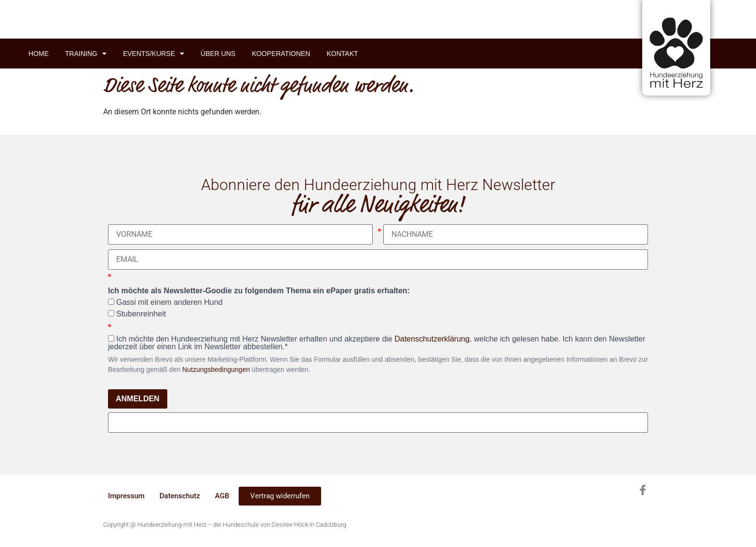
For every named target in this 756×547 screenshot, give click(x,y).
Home (39, 54)
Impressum (126, 496)
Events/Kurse (154, 54)
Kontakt (342, 54)
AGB (222, 496)
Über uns (218, 54)
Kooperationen (281, 54)
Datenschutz (180, 496)
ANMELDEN (138, 399)
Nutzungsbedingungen (216, 369)
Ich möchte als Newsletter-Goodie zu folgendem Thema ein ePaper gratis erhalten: (259, 291)
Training (86, 54)
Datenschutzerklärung (432, 339)
